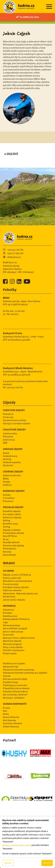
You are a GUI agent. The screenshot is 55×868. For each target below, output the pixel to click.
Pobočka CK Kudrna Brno (15, 692)
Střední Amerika (11, 727)
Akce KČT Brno (10, 536)
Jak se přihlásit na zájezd (15, 628)
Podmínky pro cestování (15, 685)
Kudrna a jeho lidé (12, 578)
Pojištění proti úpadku (14, 663)
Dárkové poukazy (12, 625)
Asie (5, 711)
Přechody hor (10, 549)
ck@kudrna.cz (14, 257)
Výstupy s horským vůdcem (17, 423)
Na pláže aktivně (11, 542)
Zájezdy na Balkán (12, 530)
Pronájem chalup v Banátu (16, 587)
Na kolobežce (10, 555)
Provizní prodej (11, 584)
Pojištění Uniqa (10, 682)
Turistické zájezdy (14, 410)
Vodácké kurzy (10, 456)
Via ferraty (8, 417)
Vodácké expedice (12, 462)
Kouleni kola (9, 597)
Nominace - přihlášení (14, 698)
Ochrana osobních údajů (15, 679)
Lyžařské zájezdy (13, 472)
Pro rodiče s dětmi (12, 514)
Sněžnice (7, 485)
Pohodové (8, 437)
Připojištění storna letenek (16, 688)
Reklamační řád (11, 667)
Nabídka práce (10, 616)
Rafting (7, 520)
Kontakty (8, 613)
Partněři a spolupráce (14, 650)
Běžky (6, 479)
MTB (5, 443)
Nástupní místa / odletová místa (19, 638)
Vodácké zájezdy (13, 449)
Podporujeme (10, 653)
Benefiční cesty (10, 524)
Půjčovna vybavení (12, 590)
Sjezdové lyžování (12, 475)
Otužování (8, 465)
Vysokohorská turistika (15, 420)
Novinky (7, 552)
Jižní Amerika (9, 720)
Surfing (7, 527)
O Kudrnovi (9, 610)
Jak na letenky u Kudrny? (15, 695)
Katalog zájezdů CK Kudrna (16, 619)
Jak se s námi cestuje (13, 632)
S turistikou (9, 498)
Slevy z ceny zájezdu (13, 647)
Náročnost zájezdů (12, 641)
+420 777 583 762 (15, 253)
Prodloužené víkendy (13, 533)
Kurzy (6, 539)
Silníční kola (9, 440)
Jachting (7, 459)
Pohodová (8, 414)
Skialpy (7, 482)
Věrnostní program (12, 644)
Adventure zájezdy (12, 517)
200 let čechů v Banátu (14, 600)
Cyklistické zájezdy (14, 429)
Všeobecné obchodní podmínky (19, 670)
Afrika (6, 714)
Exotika (7, 495)
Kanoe (6, 453)
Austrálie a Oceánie (12, 723)
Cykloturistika (10, 433)
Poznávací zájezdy (14, 491)
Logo (5, 622)
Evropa (6, 708)
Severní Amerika (11, 717)
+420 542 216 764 (15, 250)
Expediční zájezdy (12, 511)
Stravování (8, 635)
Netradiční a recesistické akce (18, 581)
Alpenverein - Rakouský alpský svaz (20, 593)
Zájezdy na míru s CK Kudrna (17, 575)
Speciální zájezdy (13, 507)
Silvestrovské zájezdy (14, 545)
